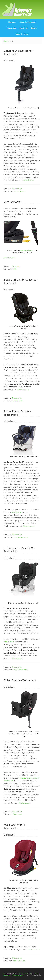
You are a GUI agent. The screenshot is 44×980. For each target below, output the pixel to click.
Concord (16, 191)
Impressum (23, 973)
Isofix (22, 191)
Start (6, 41)
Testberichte (17, 189)
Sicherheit (16, 266)
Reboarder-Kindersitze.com (14, 975)
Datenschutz (34, 973)
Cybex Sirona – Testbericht (20, 680)
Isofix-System (16, 512)
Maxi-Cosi (21, 961)
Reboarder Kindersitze (17, 9)
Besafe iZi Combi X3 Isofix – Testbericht (21, 281)
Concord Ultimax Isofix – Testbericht (19, 52)
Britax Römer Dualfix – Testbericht (18, 413)
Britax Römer (18, 537)
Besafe (15, 401)
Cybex (15, 814)
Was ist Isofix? (12, 202)
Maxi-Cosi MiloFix (26, 250)
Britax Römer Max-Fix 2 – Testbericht (19, 550)
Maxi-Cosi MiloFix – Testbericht (16, 826)
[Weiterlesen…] (28, 180)
